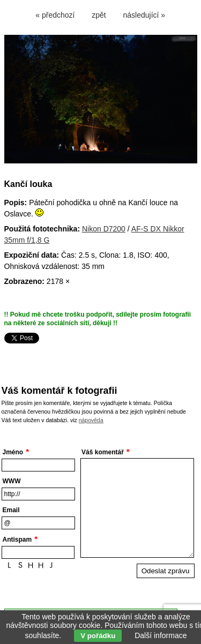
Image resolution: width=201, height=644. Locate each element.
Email (11, 510)
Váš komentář (103, 452)
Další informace (161, 635)
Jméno (13, 452)
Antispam (17, 540)
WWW (12, 481)
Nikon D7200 (104, 229)
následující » (144, 15)
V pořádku (98, 636)
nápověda (91, 420)
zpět (99, 15)
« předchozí (55, 15)
